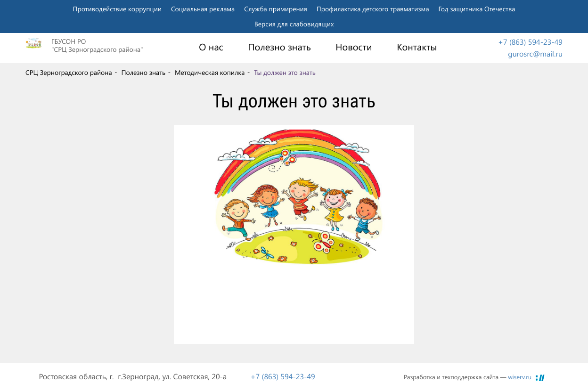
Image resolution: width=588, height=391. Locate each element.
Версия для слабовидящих (294, 24)
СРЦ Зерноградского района (69, 73)
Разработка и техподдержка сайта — (468, 377)
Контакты (417, 47)
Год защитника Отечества (477, 9)
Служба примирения (276, 9)
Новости (354, 47)
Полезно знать (279, 47)
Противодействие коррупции (117, 9)
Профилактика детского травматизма (373, 9)
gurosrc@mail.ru (535, 54)
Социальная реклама (203, 9)
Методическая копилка (210, 73)
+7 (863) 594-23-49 (530, 42)
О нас (211, 47)
